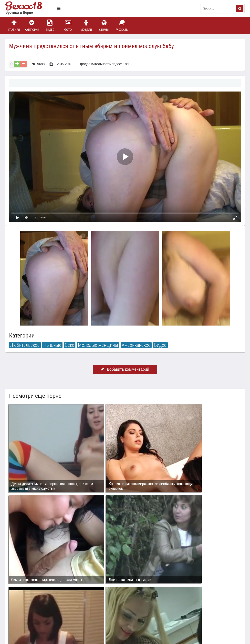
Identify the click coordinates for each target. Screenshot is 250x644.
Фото (68, 26)
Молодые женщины (98, 345)
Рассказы (122, 26)
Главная (14, 26)
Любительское (25, 345)
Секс (70, 345)
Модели (86, 26)
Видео (50, 26)
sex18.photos (57, 614)
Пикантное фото (30, 9)
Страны (104, 26)
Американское (136, 345)
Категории (32, 26)
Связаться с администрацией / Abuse (35, 610)
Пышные (52, 345)
